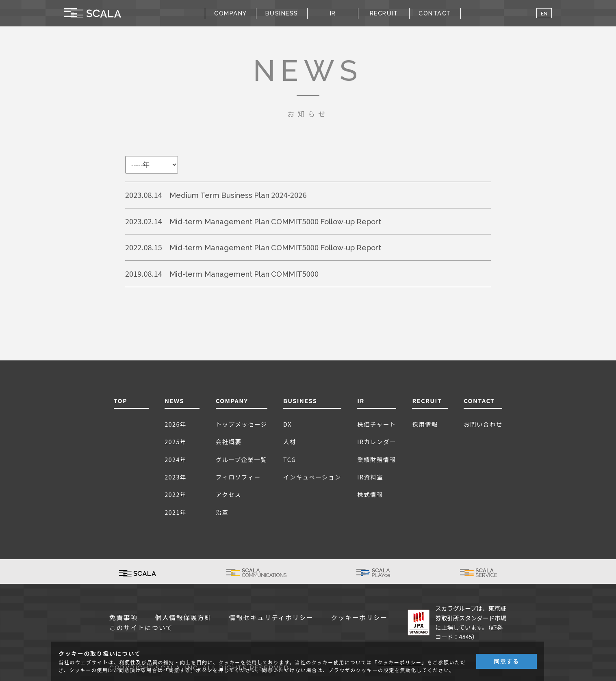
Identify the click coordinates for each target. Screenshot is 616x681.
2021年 (176, 512)
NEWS (174, 400)
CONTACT (435, 13)
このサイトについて (141, 628)
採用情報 (425, 424)
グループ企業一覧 (241, 459)
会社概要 (229, 441)
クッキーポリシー (359, 617)
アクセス (229, 494)
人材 (290, 441)
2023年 (176, 477)
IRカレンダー (377, 441)
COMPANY (232, 400)
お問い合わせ (483, 424)
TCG (290, 459)
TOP (121, 400)
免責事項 (124, 617)
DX (287, 424)
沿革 (222, 512)
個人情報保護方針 (183, 617)
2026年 (176, 424)
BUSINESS (300, 400)
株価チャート (376, 424)
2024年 (176, 459)
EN (544, 13)
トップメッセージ (242, 424)
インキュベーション (312, 477)
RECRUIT (384, 13)
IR (361, 400)
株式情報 (370, 494)
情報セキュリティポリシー (271, 617)
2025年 (176, 441)
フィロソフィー (238, 477)
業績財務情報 (376, 459)
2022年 (176, 494)
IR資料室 (370, 477)
